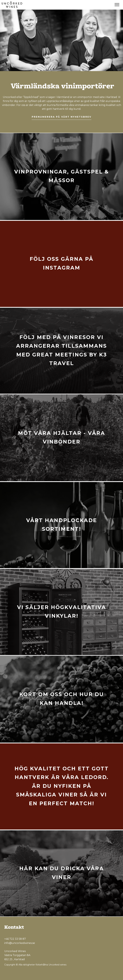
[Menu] (117, 5)
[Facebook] (101, 973)
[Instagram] (108, 973)
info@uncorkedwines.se (20, 943)
